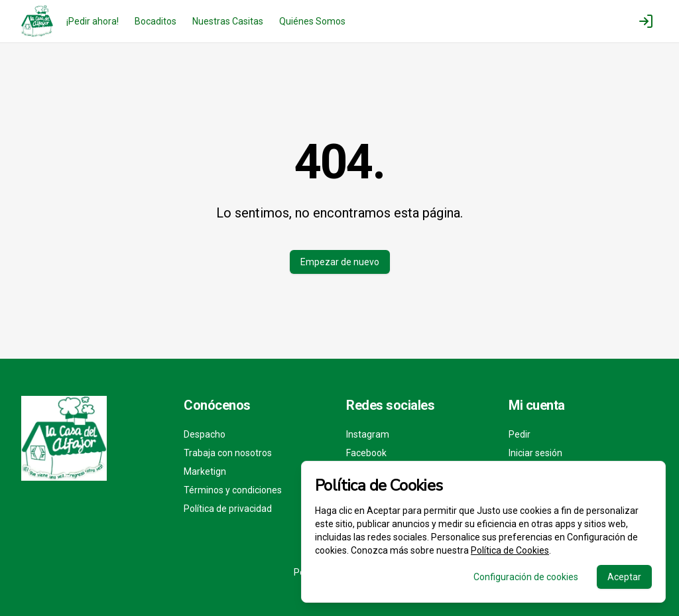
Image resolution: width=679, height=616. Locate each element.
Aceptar (624, 577)
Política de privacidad (228, 509)
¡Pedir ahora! (93, 21)
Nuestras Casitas (228, 21)
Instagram (368, 434)
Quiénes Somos (312, 21)
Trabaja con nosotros (228, 453)
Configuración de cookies (526, 577)
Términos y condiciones (233, 490)
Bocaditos (155, 21)
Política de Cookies (510, 550)
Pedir (520, 434)
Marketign (205, 471)
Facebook (366, 453)
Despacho (205, 434)
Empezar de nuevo (340, 262)
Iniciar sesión (535, 453)
